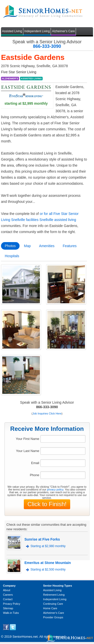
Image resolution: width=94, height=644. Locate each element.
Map (27, 246)
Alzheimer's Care (63, 31)
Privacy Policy (12, 604)
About (7, 590)
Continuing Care (53, 604)
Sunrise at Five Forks (42, 539)
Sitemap (8, 608)
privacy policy (55, 489)
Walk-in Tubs (11, 613)
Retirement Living (54, 595)
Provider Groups (53, 617)
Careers (8, 595)
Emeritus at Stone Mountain (48, 563)
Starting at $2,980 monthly (48, 546)
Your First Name (27, 439)
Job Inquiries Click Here (47, 413)
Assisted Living (12, 31)
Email (35, 463)
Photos (10, 246)
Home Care (50, 608)
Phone (35, 475)
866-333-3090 (47, 46)
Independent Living (37, 31)
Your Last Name (28, 451)
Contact (8, 599)
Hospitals (12, 256)
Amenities (47, 246)
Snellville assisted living (58, 220)
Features (70, 246)
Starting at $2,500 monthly (48, 570)
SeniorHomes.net (25, 637)
